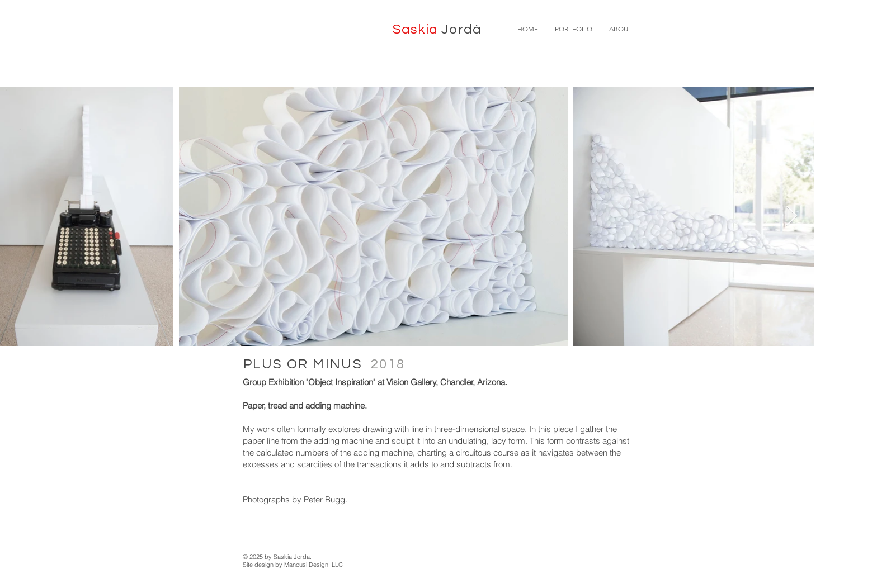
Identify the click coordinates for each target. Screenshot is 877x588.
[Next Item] (792, 217)
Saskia (437, 29)
